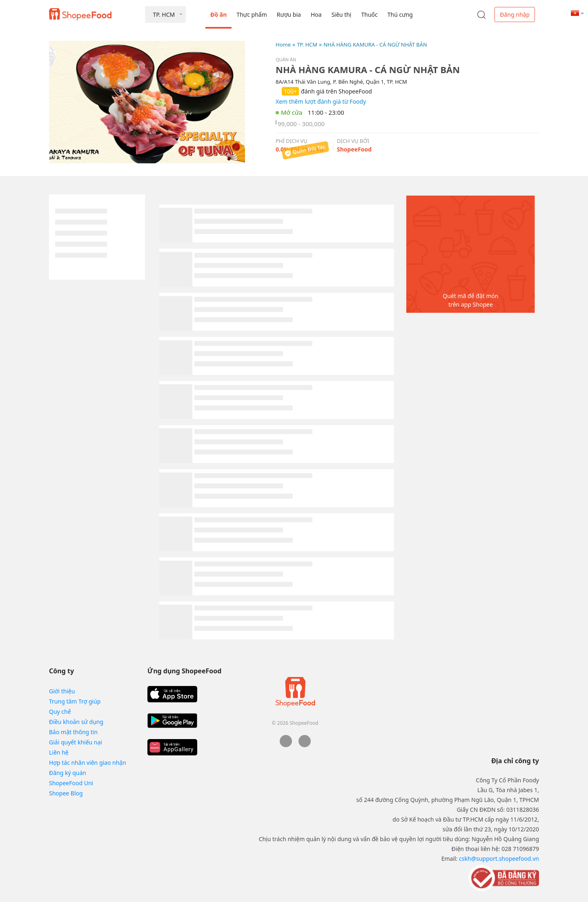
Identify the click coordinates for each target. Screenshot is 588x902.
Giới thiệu (62, 691)
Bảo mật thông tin (73, 732)
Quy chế (60, 712)
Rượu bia (289, 14)
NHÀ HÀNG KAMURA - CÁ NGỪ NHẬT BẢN (375, 45)
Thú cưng (400, 14)
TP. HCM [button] (164, 14)
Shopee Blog (66, 793)
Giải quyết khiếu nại (76, 742)
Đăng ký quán (68, 773)
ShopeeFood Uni (71, 783)
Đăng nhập (515, 14)
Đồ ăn (218, 14)
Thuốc (369, 14)
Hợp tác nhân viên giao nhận (88, 763)
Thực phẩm (252, 14)
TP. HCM (307, 45)
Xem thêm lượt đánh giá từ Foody (321, 101)
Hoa (316, 14)
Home (283, 45)
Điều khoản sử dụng (76, 722)
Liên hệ (59, 752)
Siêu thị (342, 14)
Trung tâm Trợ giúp (75, 701)
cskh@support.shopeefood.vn (499, 859)
